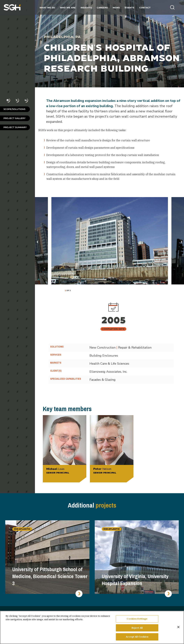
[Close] (178, 627)
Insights (86, 8)
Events (130, 8)
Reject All (137, 628)
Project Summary (15, 127)
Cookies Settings (137, 619)
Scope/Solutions (14, 109)
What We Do (47, 8)
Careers (102, 8)
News (116, 8)
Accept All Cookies (137, 637)
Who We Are (68, 8)
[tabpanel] (110, 241)
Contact (145, 8)
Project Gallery (15, 118)
